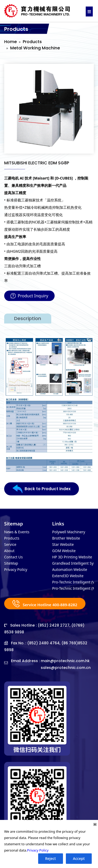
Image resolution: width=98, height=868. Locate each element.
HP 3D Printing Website (72, 557)
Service (10, 544)
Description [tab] (28, 318)
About (9, 551)
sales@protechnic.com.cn (66, 668)
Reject (51, 858)
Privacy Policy (16, 569)
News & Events (17, 532)
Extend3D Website (68, 576)
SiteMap (11, 563)
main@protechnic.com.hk (65, 661)
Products (32, 42)
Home (10, 42)
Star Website (63, 544)
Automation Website (70, 569)
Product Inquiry (29, 296)
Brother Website (66, 538)
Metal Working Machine (35, 48)
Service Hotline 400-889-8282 (45, 604)
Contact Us (13, 557)
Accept (79, 858)
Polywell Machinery (69, 532)
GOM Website (64, 551)
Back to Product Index (42, 489)
